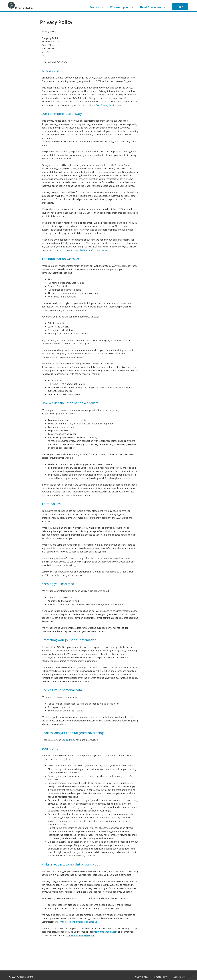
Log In (180, 6)
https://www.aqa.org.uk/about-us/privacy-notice (82, 250)
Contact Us (179, 977)
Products (97, 7)
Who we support (122, 7)
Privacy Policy (141, 977)
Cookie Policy (68, 740)
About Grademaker (152, 7)
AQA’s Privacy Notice (105, 105)
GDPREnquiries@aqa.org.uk (80, 935)
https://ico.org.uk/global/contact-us (79, 922)
